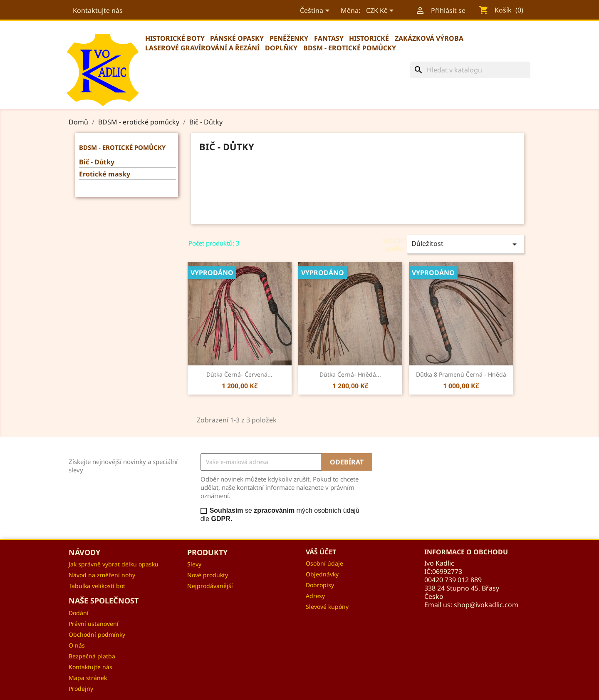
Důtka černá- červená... (239, 374)
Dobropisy (320, 585)
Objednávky (322, 574)
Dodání (79, 613)
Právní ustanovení (94, 624)
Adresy (315, 596)
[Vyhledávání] (470, 70)
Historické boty (175, 38)
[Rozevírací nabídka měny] (380, 11)
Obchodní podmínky (97, 634)
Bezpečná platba (92, 656)
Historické (369, 38)
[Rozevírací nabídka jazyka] (315, 11)
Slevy (194, 564)
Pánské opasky (237, 38)
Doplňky (281, 48)
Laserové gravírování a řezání (202, 48)
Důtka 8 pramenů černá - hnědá (461, 374)
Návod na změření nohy (102, 575)
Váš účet (321, 552)
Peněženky (289, 38)
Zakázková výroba (429, 38)
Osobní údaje (324, 563)
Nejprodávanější (210, 586)
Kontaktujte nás (98, 10)
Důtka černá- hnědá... (350, 374)
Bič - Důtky (97, 162)
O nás (77, 645)
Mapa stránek (88, 678)
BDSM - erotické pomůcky (350, 48)
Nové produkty (208, 575)
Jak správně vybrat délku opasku (114, 564)
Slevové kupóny (327, 607)
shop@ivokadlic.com (486, 605)
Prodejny (81, 689)
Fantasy (329, 38)
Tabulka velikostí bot (97, 586)
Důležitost (465, 244)
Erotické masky (105, 174)
